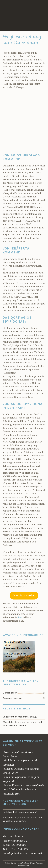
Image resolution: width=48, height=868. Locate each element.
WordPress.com (24, 866)
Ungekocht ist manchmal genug (20, 717)
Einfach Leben (10, 693)
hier (21, 617)
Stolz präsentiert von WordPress (17, 863)
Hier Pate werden (24, 596)
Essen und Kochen (12, 698)
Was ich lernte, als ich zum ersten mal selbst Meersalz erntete (22, 724)
